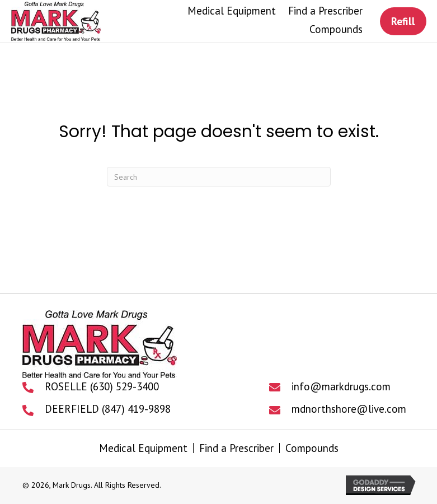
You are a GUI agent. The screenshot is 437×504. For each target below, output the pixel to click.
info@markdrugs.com (341, 386)
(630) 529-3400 (124, 386)
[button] (403, 21)
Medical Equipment (143, 448)
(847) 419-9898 (136, 409)
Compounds (312, 448)
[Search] (219, 177)
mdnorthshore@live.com (349, 409)
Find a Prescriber (236, 448)
